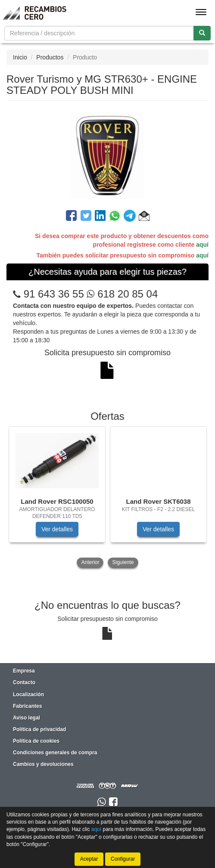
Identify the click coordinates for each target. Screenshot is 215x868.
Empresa (24, 671)
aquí (202, 245)
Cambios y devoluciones (43, 764)
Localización (28, 694)
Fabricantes (27, 706)
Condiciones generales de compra (55, 753)
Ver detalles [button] (57, 529)
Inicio (20, 57)
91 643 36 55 (54, 294)
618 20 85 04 (122, 294)
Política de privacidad (39, 729)
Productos (50, 57)
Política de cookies (36, 741)
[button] (144, 217)
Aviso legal (26, 718)
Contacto (24, 682)
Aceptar (89, 859)
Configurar (123, 859)
